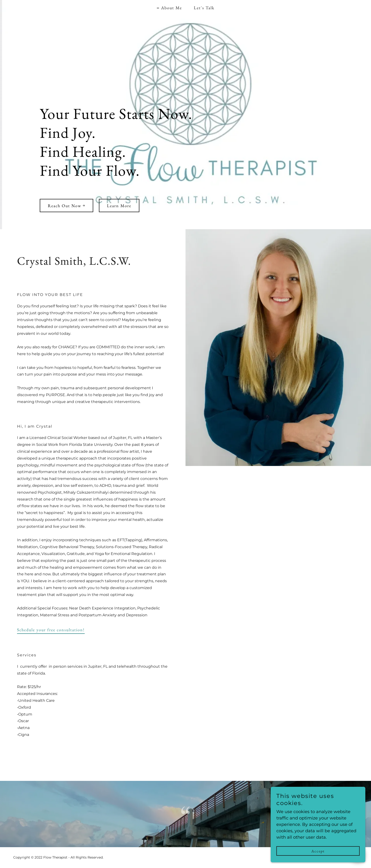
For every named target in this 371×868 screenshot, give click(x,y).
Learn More (119, 206)
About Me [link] (172, 8)
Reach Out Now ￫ (66, 206)
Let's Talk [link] (204, 8)
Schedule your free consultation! (51, 630)
